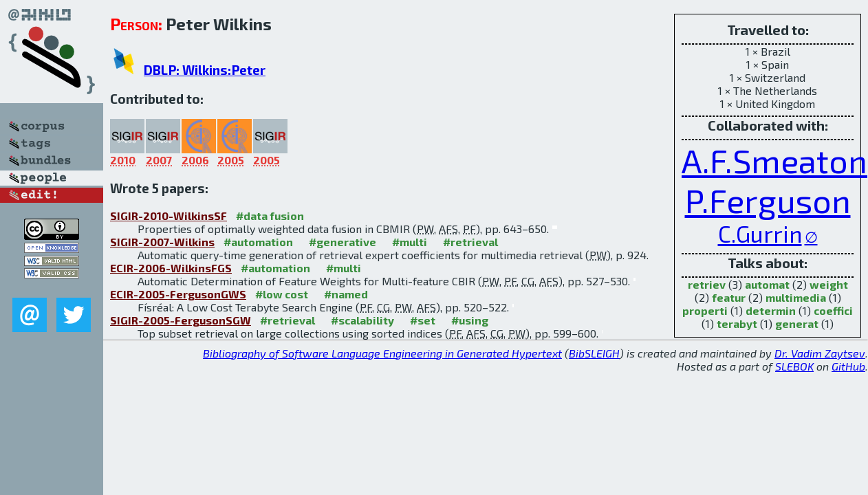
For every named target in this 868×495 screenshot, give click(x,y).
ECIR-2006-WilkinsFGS (171, 268)
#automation (258, 242)
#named (346, 294)
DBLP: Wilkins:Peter (205, 70)
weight (829, 284)
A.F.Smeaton (774, 160)
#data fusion (270, 216)
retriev (707, 284)
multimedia (796, 297)
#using (470, 320)
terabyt (737, 323)
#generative (343, 242)
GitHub (848, 366)
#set (423, 320)
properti (705, 310)
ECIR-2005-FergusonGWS (178, 294)
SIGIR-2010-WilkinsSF (169, 216)
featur (729, 297)
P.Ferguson (768, 200)
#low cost (282, 294)
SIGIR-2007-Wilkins (162, 242)
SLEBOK (794, 366)
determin (771, 310)
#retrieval (470, 242)
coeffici (833, 310)
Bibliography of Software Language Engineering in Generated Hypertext (382, 353)
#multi (410, 242)
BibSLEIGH (594, 353)
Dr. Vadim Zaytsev (820, 353)
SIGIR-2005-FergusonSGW (181, 320)
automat (767, 284)
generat (797, 323)
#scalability (362, 320)
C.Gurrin (760, 234)
